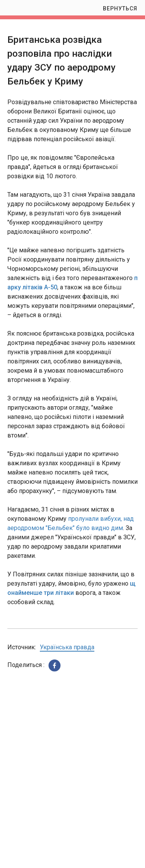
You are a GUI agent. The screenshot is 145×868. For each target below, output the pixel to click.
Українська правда (67, 647)
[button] (55, 665)
